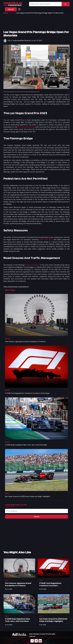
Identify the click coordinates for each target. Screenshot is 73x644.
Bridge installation (33, 265)
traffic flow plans (46, 240)
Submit (36, 517)
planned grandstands (26, 127)
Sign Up (11, 9)
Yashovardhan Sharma (21, 40)
